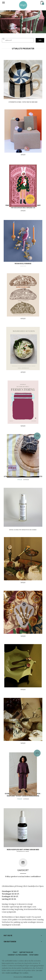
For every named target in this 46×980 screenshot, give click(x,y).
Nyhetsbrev (34, 955)
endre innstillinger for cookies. (17, 973)
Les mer (39, 970)
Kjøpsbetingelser (26, 952)
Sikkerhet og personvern (18, 955)
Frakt (15, 952)
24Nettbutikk (28, 977)
